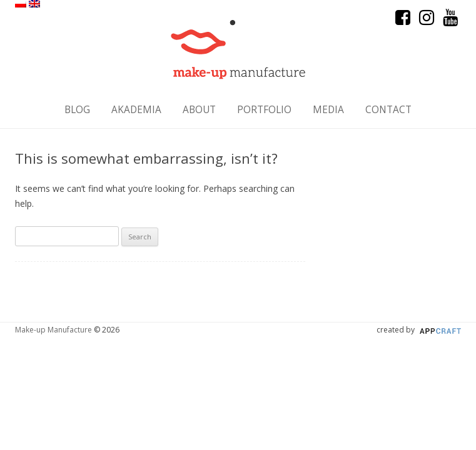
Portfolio (264, 110)
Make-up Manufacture (53, 330)
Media (328, 110)
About (199, 110)
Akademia (136, 110)
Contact (388, 110)
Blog (77, 110)
